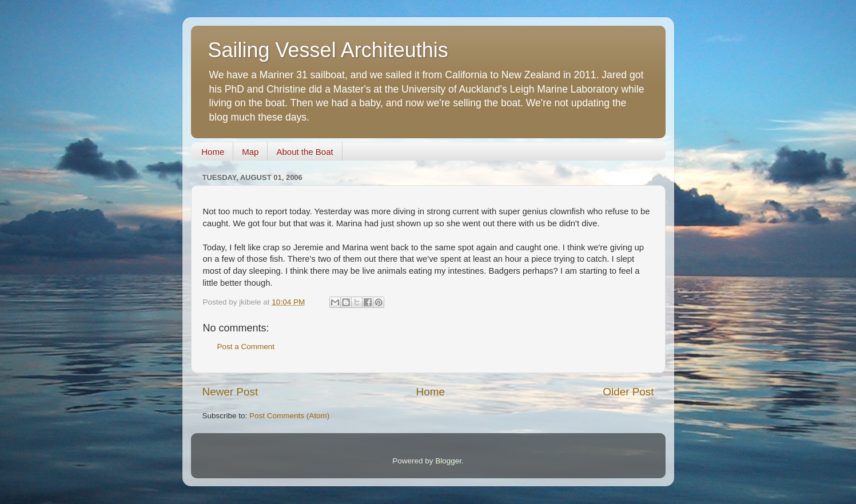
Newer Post (230, 392)
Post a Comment (246, 347)
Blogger (448, 461)
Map (250, 152)
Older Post (628, 392)
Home (213, 152)
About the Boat (304, 152)
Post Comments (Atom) (289, 416)
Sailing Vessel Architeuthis (328, 50)
